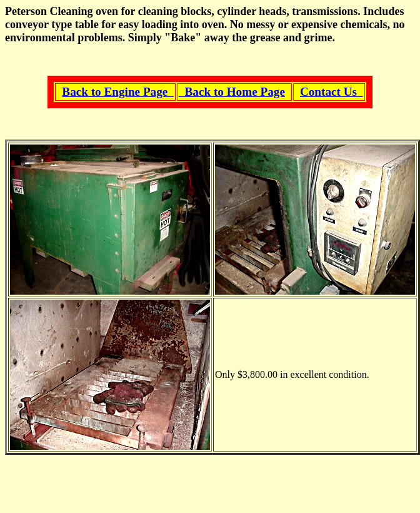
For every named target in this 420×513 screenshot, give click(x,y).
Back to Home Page (232, 92)
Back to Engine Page (118, 92)
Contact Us (332, 92)
